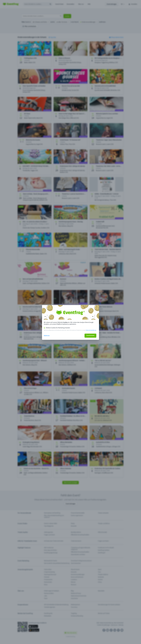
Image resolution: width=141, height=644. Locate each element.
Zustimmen (90, 335)
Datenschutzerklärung (91, 330)
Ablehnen (47, 336)
